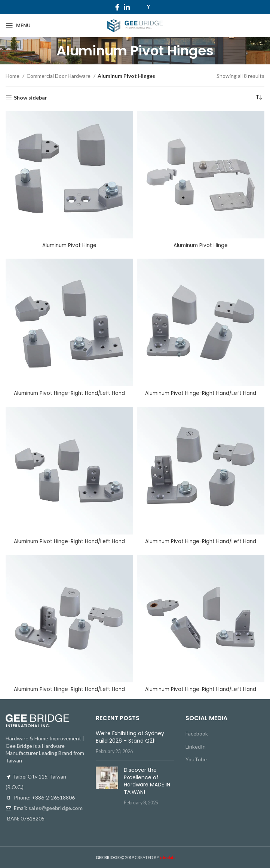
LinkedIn (196, 746)
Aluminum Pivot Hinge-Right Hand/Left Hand (70, 393)
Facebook (197, 733)
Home (13, 76)
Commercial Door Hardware (59, 76)
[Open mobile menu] (18, 25)
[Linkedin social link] (127, 7)
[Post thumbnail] (107, 786)
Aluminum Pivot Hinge (69, 245)
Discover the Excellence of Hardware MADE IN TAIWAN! (147, 781)
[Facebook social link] (117, 7)
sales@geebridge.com (56, 808)
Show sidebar (30, 97)
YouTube (196, 759)
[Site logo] (135, 25)
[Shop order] (259, 98)
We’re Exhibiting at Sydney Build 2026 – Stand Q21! (130, 737)
